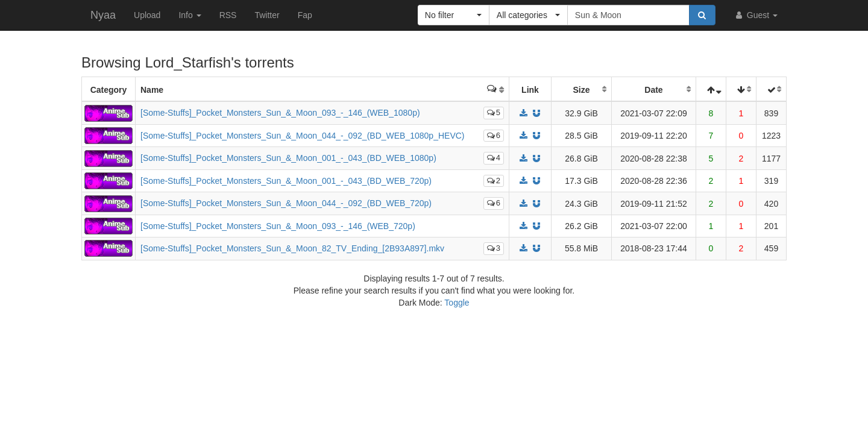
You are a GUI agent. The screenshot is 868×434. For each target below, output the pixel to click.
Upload (147, 15)
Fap (305, 15)
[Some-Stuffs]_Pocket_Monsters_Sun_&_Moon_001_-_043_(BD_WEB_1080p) (288, 158)
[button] (454, 15)
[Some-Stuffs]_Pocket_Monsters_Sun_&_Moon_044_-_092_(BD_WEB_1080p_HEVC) (303, 136)
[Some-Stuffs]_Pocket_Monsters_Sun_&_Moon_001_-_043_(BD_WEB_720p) (286, 181)
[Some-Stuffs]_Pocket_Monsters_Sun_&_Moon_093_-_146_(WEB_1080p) (280, 113)
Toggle (457, 303)
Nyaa (103, 15)
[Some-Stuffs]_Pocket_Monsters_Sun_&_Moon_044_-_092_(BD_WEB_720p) (286, 203)
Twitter (267, 15)
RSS (228, 15)
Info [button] (190, 15)
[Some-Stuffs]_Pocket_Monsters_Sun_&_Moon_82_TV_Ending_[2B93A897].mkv (292, 248)
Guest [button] (756, 15)
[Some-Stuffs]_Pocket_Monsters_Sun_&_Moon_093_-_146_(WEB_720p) (278, 226)
